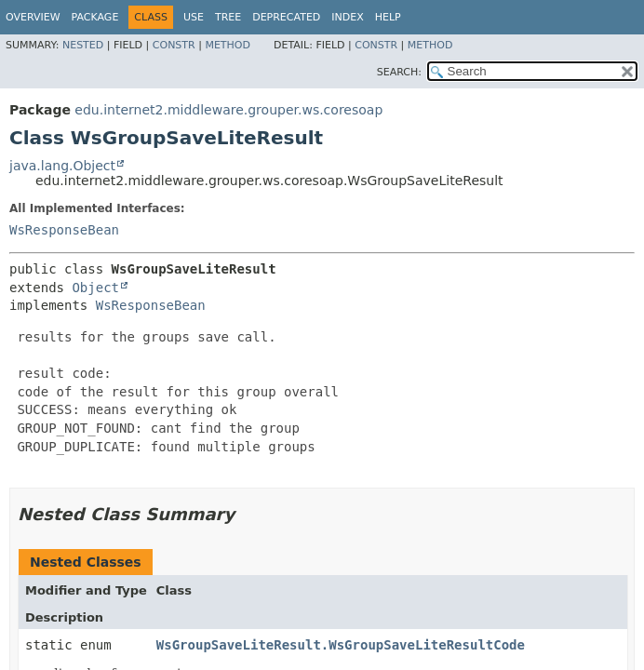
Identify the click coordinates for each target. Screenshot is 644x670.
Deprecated (286, 17)
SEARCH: (399, 72)
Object (95, 288)
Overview (33, 17)
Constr (174, 45)
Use (194, 17)
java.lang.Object (62, 166)
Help (388, 17)
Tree (228, 17)
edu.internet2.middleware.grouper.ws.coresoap (228, 110)
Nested (83, 45)
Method (228, 45)
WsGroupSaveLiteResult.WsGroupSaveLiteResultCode (341, 645)
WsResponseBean (64, 230)
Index (347, 17)
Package (95, 17)
